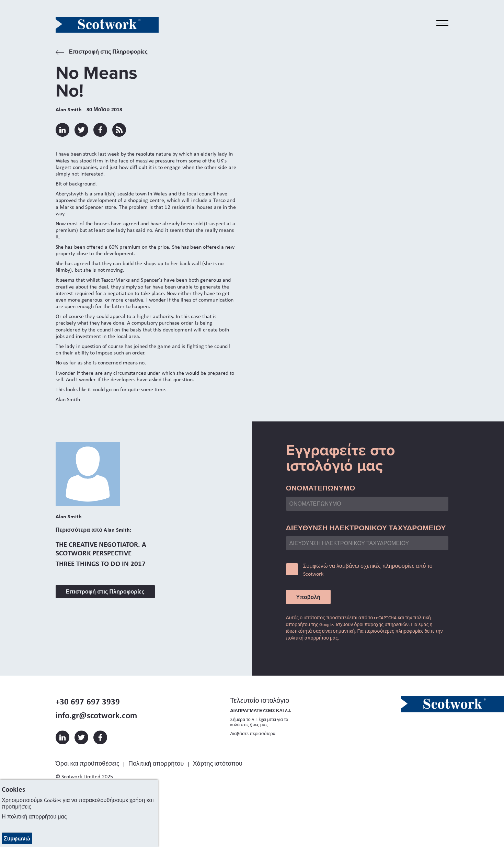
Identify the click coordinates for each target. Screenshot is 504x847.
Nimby (63, 270)
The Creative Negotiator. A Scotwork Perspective (101, 549)
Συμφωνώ (17, 838)
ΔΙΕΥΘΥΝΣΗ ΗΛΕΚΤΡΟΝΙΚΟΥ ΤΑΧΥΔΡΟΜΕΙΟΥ (366, 528)
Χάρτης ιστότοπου (218, 764)
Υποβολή (308, 597)
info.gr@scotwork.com (96, 715)
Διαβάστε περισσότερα (253, 733)
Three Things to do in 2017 (101, 563)
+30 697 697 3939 (88, 701)
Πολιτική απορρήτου (156, 764)
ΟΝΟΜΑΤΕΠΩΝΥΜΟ (321, 488)
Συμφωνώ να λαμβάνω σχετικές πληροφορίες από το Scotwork (368, 570)
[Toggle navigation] (443, 23)
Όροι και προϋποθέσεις (88, 764)
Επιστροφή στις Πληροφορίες (102, 52)
